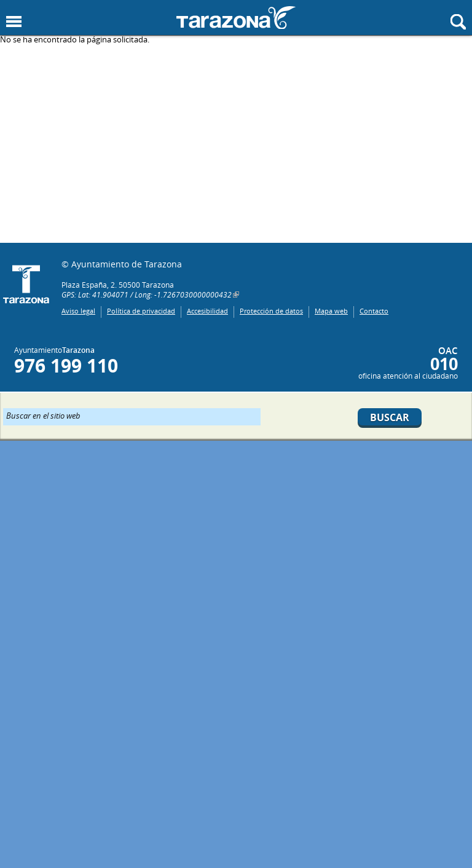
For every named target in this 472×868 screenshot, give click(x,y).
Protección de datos (271, 311)
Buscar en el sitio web (43, 415)
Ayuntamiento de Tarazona (236, 18)
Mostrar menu (14, 22)
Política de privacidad (141, 311)
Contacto (374, 311)
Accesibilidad (207, 311)
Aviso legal (78, 311)
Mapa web (331, 311)
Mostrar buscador (458, 22)
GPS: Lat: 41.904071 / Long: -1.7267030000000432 (147, 294)
